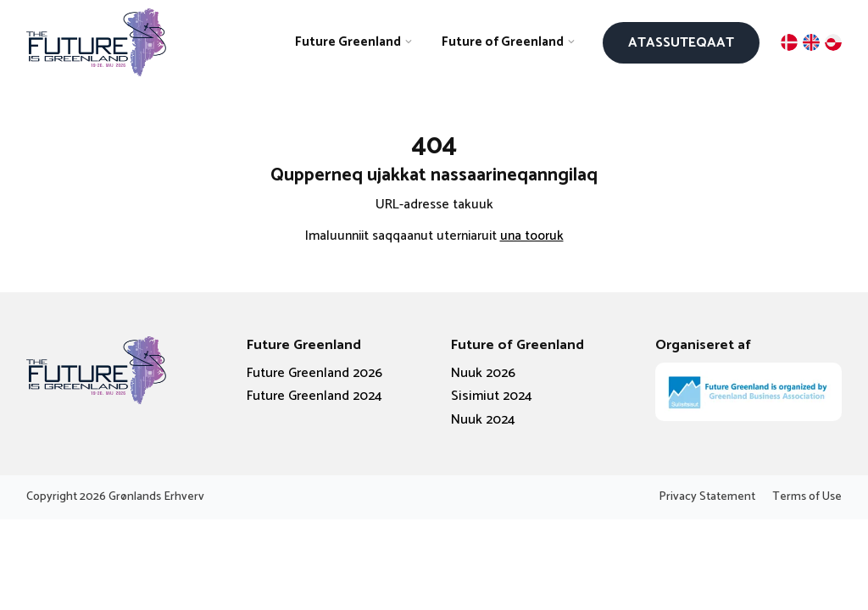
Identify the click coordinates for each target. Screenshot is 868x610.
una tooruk (532, 236)
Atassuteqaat (681, 43)
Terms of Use (807, 497)
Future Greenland (348, 42)
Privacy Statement (707, 497)
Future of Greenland (503, 42)
